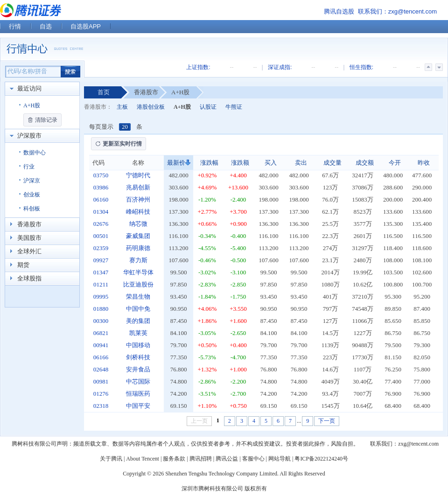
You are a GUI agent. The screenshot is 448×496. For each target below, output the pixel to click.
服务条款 (174, 459)
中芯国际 (138, 381)
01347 (101, 272)
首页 (104, 92)
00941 (101, 345)
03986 (101, 187)
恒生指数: (361, 67)
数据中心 (35, 153)
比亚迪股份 (138, 284)
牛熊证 (234, 107)
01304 (101, 212)
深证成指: (280, 67)
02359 (101, 248)
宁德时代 (138, 175)
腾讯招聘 (201, 459)
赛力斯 (138, 260)
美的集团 (138, 321)
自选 (46, 26)
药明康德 (138, 248)
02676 (101, 224)
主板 (122, 107)
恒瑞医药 (138, 394)
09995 (101, 297)
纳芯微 (138, 224)
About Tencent (143, 459)
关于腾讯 (111, 459)
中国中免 (138, 309)
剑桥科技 (138, 357)
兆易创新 (138, 187)
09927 (101, 260)
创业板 (32, 195)
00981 (101, 381)
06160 (101, 199)
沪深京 (32, 181)
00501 (101, 236)
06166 (101, 357)
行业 (29, 167)
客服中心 (253, 459)
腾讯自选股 (339, 11)
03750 (101, 175)
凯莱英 (138, 333)
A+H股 (32, 105)
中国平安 (138, 406)
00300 (101, 321)
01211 (101, 284)
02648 (101, 369)
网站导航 (280, 459)
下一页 (327, 421)
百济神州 (138, 199)
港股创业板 (151, 107)
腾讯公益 (227, 459)
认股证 (208, 107)
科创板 (32, 209)
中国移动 (138, 345)
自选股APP (86, 26)
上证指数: (198, 67)
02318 (101, 406)
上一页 (199, 421)
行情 (15, 26)
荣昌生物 (138, 297)
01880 (101, 309)
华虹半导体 (138, 272)
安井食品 (138, 369)
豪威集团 (138, 236)
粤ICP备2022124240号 (321, 459)
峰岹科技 (138, 212)
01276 (101, 394)
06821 (101, 333)
